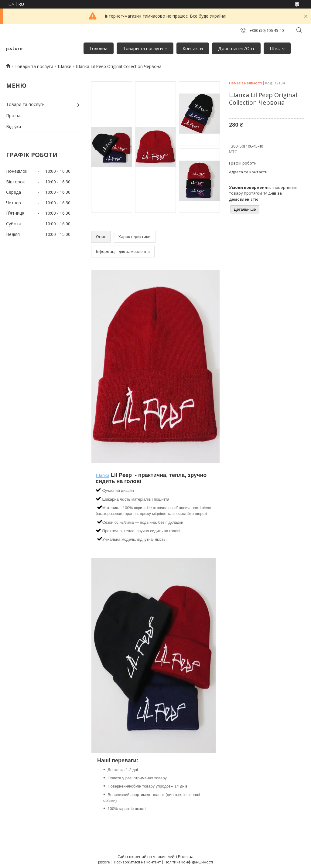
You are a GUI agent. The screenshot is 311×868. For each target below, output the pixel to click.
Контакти (193, 48)
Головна (99, 48)
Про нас (14, 116)
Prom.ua (186, 856)
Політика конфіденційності (189, 862)
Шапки (65, 66)
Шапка (103, 475)
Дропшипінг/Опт (236, 48)
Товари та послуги (143, 48)
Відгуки (14, 126)
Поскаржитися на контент (137, 862)
